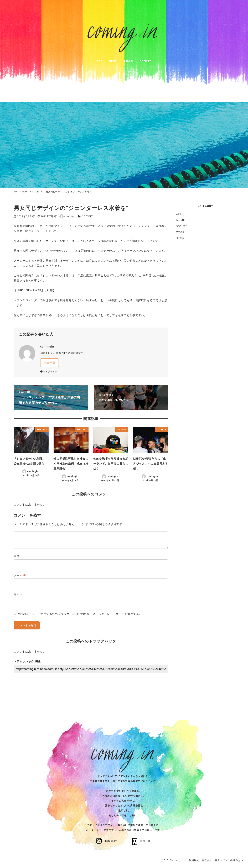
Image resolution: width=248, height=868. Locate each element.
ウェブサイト (49, 371)
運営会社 (207, 860)
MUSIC (181, 220)
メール (20, 575)
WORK (180, 232)
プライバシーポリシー (173, 860)
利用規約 (194, 860)
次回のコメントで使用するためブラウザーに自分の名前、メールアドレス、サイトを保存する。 (80, 614)
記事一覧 (50, 363)
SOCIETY (87, 216)
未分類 (180, 238)
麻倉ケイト (221, 860)
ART (179, 214)
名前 (18, 556)
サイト (18, 595)
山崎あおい (237, 860)
